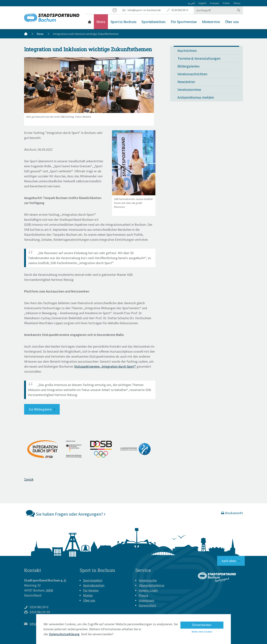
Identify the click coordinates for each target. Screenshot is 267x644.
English (202, 3)
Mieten (88, 595)
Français (215, 3)
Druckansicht (232, 513)
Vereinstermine (189, 89)
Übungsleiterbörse (151, 585)
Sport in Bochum (123, 22)
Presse (143, 595)
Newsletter (186, 82)
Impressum (146, 600)
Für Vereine (91, 590)
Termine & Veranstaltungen (199, 58)
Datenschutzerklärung (64, 634)
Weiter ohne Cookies (202, 632)
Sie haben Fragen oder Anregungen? (66, 513)
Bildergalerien (188, 66)
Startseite (90, 22)
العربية (191, 3)
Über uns (232, 22)
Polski (226, 3)
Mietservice (211, 22)
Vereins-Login (148, 590)
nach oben (229, 561)
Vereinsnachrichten (192, 74)
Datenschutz (147, 605)
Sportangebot (93, 580)
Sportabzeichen (153, 22)
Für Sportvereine (184, 22)
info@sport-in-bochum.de (144, 10)
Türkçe (237, 3)
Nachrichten (187, 51)
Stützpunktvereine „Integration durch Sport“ (105, 366)
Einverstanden (202, 625)
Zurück (29, 479)
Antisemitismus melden (196, 97)
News (101, 22)
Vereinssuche (148, 580)
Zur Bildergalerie (40, 409)
